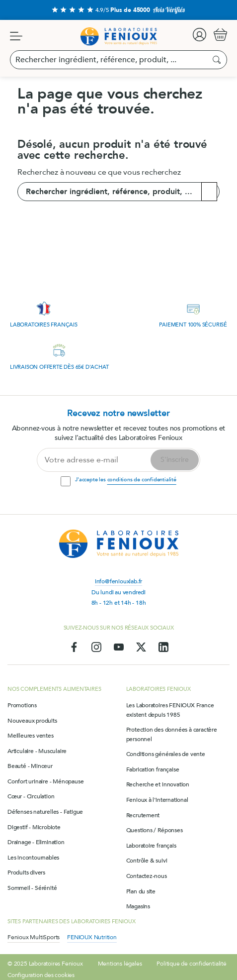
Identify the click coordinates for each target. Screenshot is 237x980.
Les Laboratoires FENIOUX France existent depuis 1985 (170, 710)
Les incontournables (33, 858)
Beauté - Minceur (30, 766)
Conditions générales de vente (166, 754)
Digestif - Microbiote (34, 827)
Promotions (22, 705)
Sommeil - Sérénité (32, 888)
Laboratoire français (151, 846)
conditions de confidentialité (142, 480)
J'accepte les (125, 480)
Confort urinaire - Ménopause (45, 781)
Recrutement (143, 815)
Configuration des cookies (41, 975)
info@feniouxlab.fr (118, 581)
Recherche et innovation (158, 784)
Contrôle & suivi (147, 861)
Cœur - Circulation (31, 796)
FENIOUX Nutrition (92, 937)
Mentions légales (120, 964)
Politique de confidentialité (191, 964)
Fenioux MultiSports (34, 937)
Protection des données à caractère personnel (172, 734)
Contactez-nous (147, 876)
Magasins (138, 906)
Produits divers (26, 872)
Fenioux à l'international (157, 800)
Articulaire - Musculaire (37, 751)
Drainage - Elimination (36, 842)
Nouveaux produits (32, 721)
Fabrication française (153, 769)
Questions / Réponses (155, 830)
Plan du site (141, 891)
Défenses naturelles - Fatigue (45, 812)
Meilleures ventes (31, 736)
